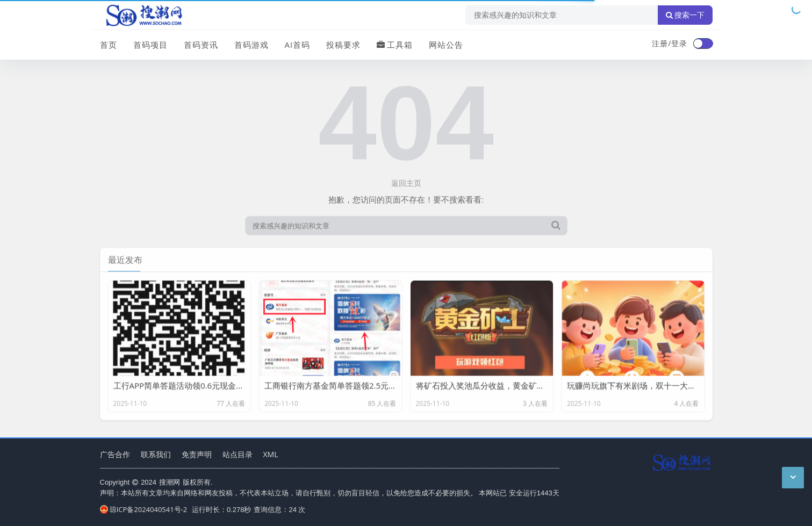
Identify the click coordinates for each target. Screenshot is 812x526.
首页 (109, 45)
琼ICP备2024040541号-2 (144, 509)
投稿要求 (343, 45)
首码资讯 (201, 45)
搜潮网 (170, 482)
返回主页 (406, 183)
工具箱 (395, 45)
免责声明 (197, 454)
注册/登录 (670, 43)
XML (271, 454)
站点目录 (238, 454)
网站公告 (446, 45)
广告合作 (115, 454)
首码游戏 (251, 45)
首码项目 (150, 45)
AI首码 (298, 45)
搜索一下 (685, 15)
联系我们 (156, 454)
